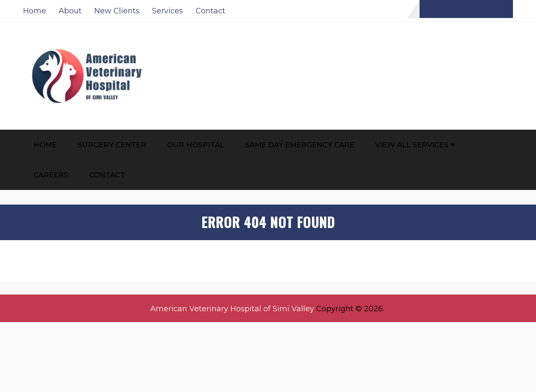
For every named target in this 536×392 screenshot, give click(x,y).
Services (167, 11)
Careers (51, 175)
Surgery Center (112, 145)
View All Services (412, 145)
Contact (210, 11)
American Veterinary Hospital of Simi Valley (232, 309)
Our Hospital (196, 145)
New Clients (117, 11)
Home (35, 11)
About (70, 11)
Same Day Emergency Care (300, 145)
